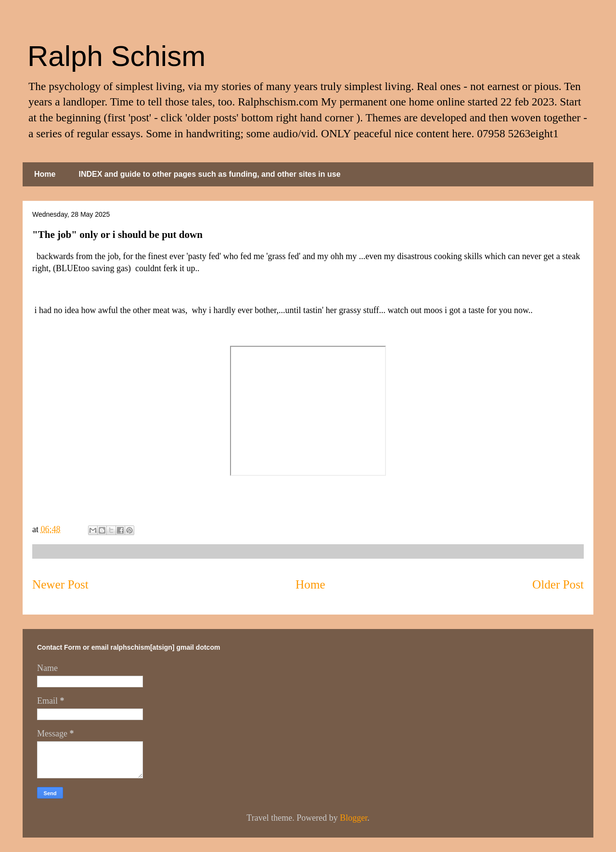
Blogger (353, 818)
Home (45, 174)
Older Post (558, 584)
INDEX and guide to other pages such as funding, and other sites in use (209, 174)
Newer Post (60, 584)
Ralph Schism (116, 56)
